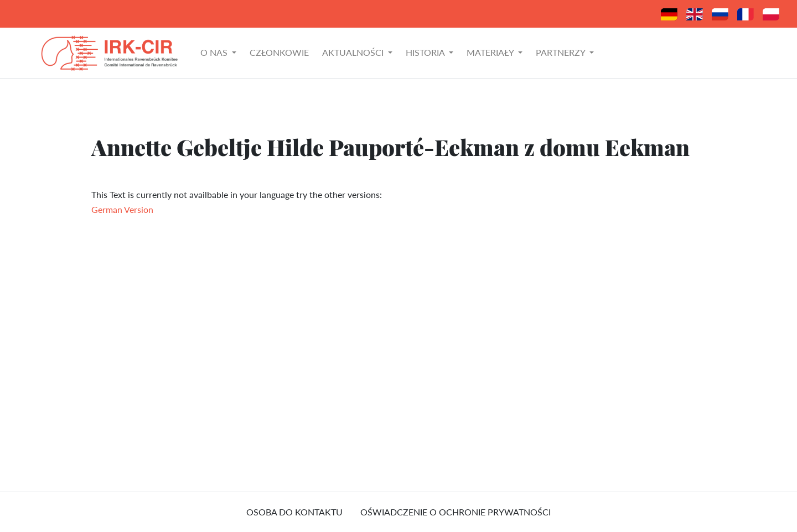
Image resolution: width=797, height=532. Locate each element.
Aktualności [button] (354, 52)
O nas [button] (215, 52)
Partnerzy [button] (561, 52)
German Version (122, 209)
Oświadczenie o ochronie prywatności (456, 512)
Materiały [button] (491, 52)
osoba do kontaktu (294, 512)
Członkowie (279, 52)
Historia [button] (426, 52)
